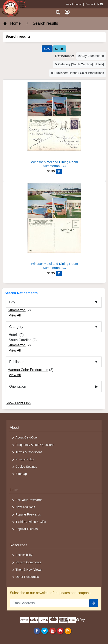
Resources (19, 545)
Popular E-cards (27, 529)
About (15, 428)
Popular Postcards (28, 514)
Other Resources (27, 577)
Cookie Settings (26, 467)
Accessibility (24, 555)
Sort (59, 49)
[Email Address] (50, 603)
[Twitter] (45, 631)
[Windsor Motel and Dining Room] (54, 125)
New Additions (25, 507)
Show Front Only (18, 403)
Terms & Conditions (29, 452)
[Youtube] (52, 631)
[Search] (58, 12)
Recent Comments (28, 562)
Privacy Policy (25, 459)
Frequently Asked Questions (35, 445)
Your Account (74, 4)
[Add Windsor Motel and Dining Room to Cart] (59, 171)
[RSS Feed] (68, 631)
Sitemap (21, 474)
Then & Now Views (29, 570)
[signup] (94, 603)
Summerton (17, 310)
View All (15, 315)
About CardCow (26, 437)
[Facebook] (37, 631)
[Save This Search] (47, 49)
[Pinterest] (60, 631)
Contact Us (92, 4)
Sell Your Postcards (29, 500)
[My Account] (67, 12)
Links (14, 490)
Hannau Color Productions (28, 370)
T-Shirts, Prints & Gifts (31, 522)
